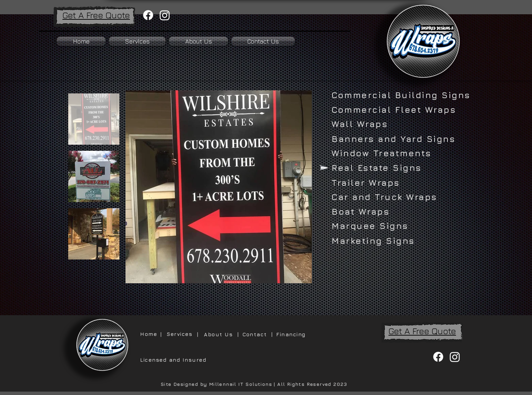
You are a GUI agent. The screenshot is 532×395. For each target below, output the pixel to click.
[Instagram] (165, 15)
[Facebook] (148, 15)
